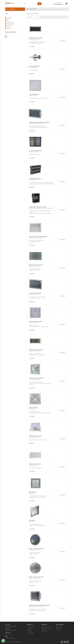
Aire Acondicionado (31, 627)
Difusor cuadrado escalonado (36, 379)
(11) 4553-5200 (59, 4)
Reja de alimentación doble (36, 39)
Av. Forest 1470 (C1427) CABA (11, 626)
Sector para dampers (34, 67)
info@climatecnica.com (10, 638)
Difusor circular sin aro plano (36, 549)
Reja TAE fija (32, 521)
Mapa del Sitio (44, 631)
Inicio (28, 14)
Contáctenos (59, 629)
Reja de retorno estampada (36, 265)
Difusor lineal (10, 25)
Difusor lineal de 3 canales (35, 437)
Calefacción (29, 629)
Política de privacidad (46, 629)
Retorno (9, 19)
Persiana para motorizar (35, 179)
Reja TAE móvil (33, 493)
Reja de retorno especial (35, 294)
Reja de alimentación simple (36, 350)
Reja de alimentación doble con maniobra (39, 123)
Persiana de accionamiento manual (41, 208)
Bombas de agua (30, 633)
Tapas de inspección (34, 95)
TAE (8, 21)
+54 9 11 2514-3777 (9, 634)
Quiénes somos (59, 627)
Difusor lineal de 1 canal (35, 465)
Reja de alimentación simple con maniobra (39, 606)
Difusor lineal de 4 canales (35, 322)
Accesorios (9, 28)
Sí (7, 36)
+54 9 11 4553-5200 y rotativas (11, 630)
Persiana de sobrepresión (35, 151)
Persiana (9, 27)
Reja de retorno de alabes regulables (38, 237)
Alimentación (10, 17)
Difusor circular (10, 22)
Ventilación (29, 631)
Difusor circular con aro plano (36, 578)
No (7, 37)
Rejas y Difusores (35, 14)
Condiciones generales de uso (48, 627)
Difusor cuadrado (11, 24)
